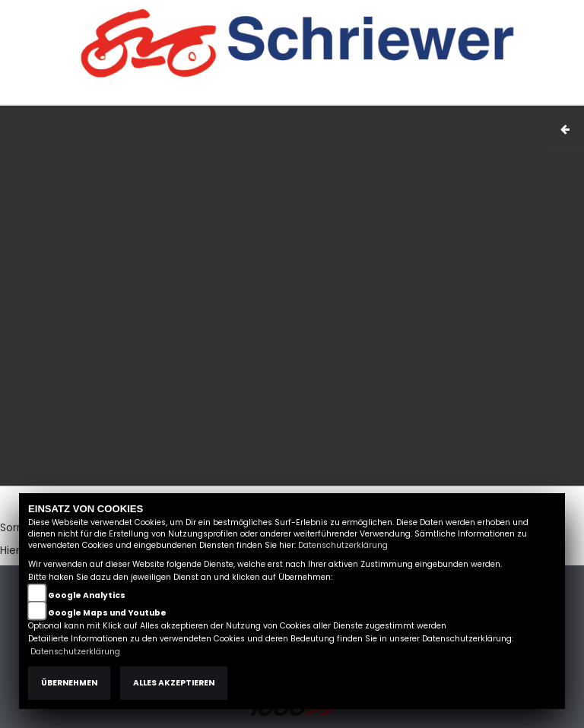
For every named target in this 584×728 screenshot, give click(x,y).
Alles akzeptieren (174, 683)
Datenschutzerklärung (343, 545)
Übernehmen (69, 683)
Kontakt (451, 97)
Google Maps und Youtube (107, 613)
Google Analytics (87, 595)
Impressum (356, 97)
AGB (408, 97)
